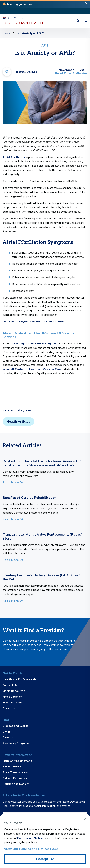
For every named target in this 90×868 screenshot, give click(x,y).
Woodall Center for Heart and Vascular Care (32, 369)
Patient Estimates (15, 778)
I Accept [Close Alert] (43, 859)
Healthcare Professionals (20, 680)
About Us (9, 708)
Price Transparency (15, 772)
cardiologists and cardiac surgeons (35, 344)
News (6, 33)
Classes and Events (16, 726)
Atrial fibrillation (14, 157)
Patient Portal (12, 767)
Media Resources (14, 691)
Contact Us (10, 685)
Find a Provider (12, 703)
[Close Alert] (86, 4)
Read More (11, 482)
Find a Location (12, 697)
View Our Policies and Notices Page (31, 849)
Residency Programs (16, 743)
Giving (7, 732)
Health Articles (18, 421)
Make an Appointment (17, 761)
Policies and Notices (16, 784)
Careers (8, 738)
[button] (20, 4)
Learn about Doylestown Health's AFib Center (33, 322)
